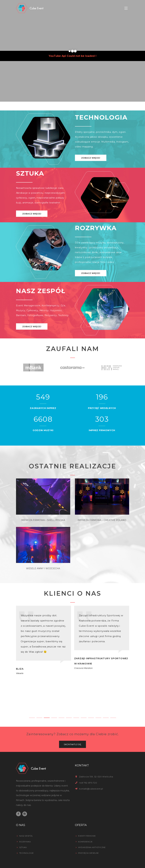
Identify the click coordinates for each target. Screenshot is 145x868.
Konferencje (85, 842)
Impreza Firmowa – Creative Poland (102, 520)
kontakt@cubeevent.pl (91, 789)
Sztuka (23, 847)
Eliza (20, 669)
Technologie (26, 853)
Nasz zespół (26, 836)
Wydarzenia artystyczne (92, 847)
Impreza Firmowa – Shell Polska (43, 520)
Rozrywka (25, 842)
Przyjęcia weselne (88, 853)
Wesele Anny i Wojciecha (43, 568)
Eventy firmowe (87, 836)
